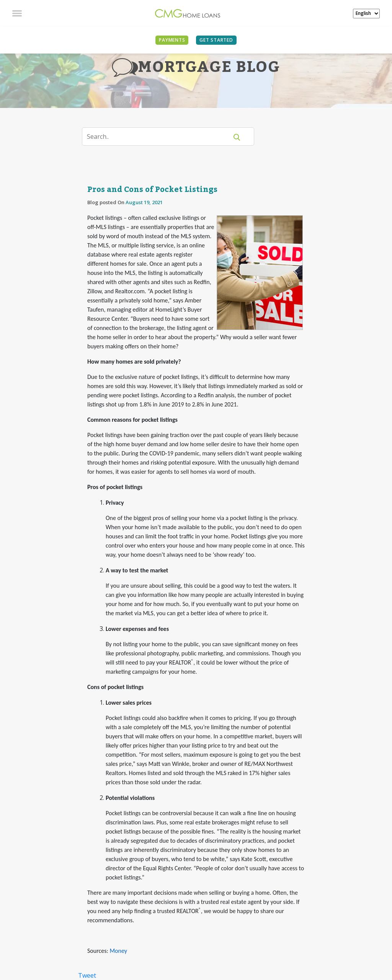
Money (118, 951)
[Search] (160, 137)
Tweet (87, 975)
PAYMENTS (172, 40)
